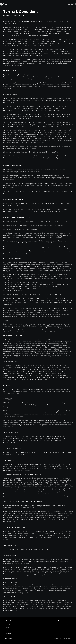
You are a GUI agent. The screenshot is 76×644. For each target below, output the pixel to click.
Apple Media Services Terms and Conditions (34, 51)
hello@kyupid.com (24, 454)
